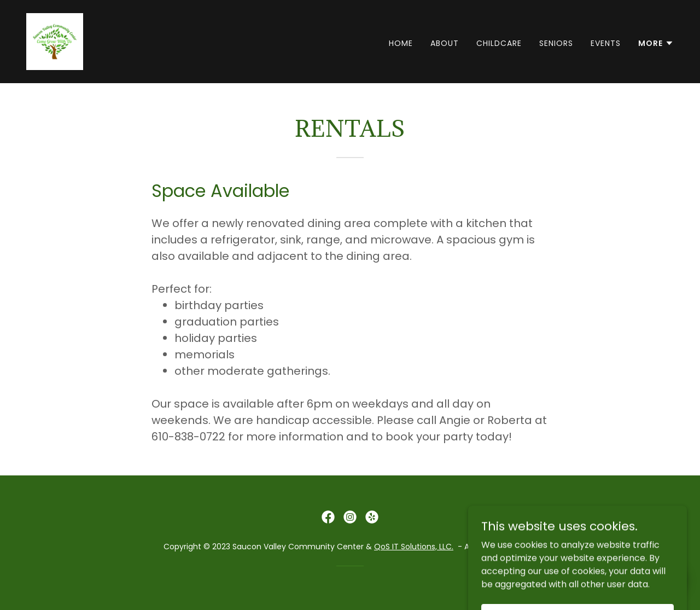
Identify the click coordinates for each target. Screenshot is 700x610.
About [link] (445, 43)
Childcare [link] (499, 43)
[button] (656, 43)
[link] (55, 41)
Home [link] (401, 43)
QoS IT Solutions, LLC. (414, 547)
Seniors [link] (556, 43)
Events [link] (606, 43)
